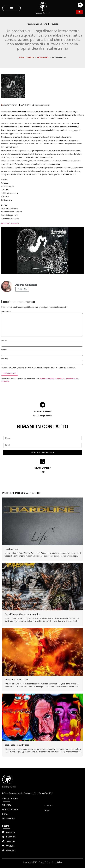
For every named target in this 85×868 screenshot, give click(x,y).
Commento (6, 312)
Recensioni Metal (43, 57)
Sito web (5, 359)
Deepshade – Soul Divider (17, 745)
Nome (4, 341)
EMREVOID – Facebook (10, 223)
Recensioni (30, 57)
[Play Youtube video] (42, 250)
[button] (11, 8)
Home (21, 57)
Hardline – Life (11, 549)
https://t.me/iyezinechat (42, 416)
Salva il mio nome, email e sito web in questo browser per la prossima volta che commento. (39, 368)
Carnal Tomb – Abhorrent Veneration (22, 614)
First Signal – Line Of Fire (16, 680)
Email (4, 350)
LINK (42, 472)
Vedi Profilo (22, 289)
